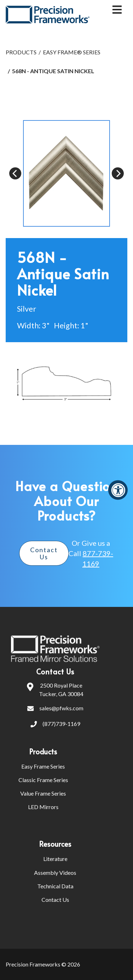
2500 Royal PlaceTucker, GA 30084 (55, 690)
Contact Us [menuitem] (55, 900)
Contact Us (44, 553)
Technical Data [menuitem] (55, 886)
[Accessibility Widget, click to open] (118, 490)
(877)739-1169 (55, 725)
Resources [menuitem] (55, 844)
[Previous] (15, 173)
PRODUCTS (21, 52)
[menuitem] (81, 752)
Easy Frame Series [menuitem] (43, 766)
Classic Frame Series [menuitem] (43, 780)
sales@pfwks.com (55, 709)
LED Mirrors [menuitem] (43, 807)
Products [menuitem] (43, 752)
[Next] (118, 173)
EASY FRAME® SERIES (72, 52)
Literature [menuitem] (55, 859)
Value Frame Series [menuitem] (43, 793)
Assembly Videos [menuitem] (55, 873)
